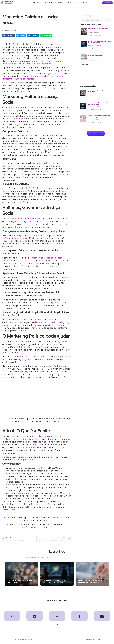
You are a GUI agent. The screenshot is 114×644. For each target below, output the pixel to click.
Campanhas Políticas (27, 135)
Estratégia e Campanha (95, 35)
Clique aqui (10, 518)
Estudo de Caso (72, 3)
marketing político (23, 357)
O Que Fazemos (47, 3)
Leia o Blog (83, 3)
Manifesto (36, 3)
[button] (107, 3)
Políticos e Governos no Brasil (27, 219)
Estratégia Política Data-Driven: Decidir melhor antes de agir (99, 42)
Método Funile (60, 3)
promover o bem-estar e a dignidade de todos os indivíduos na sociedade (32, 62)
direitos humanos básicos (25, 286)
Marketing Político (13, 83)
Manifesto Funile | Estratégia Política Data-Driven (99, 29)
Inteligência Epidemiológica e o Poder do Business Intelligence (99, 55)
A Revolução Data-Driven (95, 61)
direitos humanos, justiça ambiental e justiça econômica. (33, 77)
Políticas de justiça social (15, 238)
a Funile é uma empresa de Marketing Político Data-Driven (32, 438)
